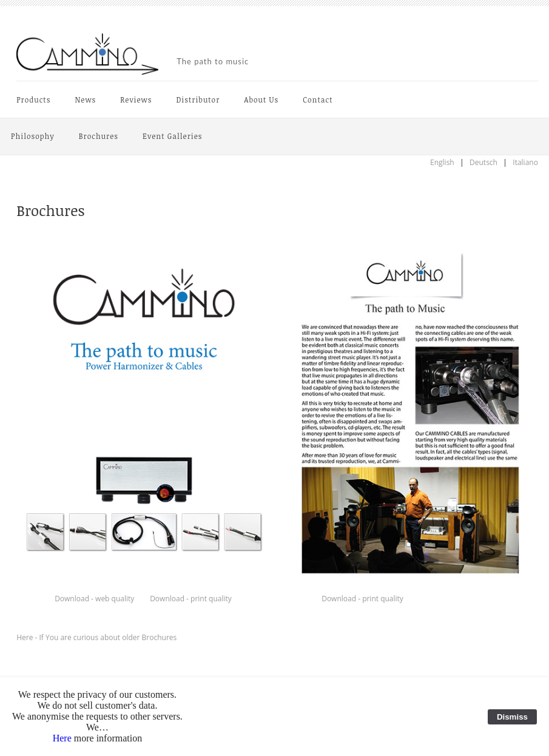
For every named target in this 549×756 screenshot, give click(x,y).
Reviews (136, 100)
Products (33, 100)
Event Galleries (172, 136)
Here (62, 738)
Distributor (198, 100)
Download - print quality (191, 599)
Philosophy (33, 136)
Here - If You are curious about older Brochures (96, 637)
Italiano (525, 162)
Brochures (99, 136)
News (85, 100)
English (442, 162)
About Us (261, 100)
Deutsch (483, 162)
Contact (318, 100)
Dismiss (512, 717)
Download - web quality (94, 599)
